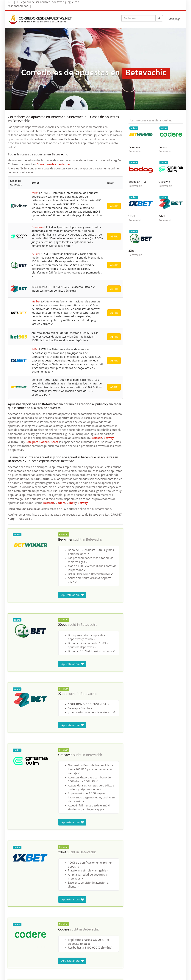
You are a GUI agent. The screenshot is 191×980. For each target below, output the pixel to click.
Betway (109, 438)
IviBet (35, 193)
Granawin (38, 227)
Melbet (36, 301)
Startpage (174, 19)
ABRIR (114, 206)
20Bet (35, 254)
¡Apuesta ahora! (72, 595)
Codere (44, 442)
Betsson (97, 438)
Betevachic (94, 540)
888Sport (32, 442)
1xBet (35, 349)
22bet (54, 442)
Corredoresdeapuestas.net (54, 164)
